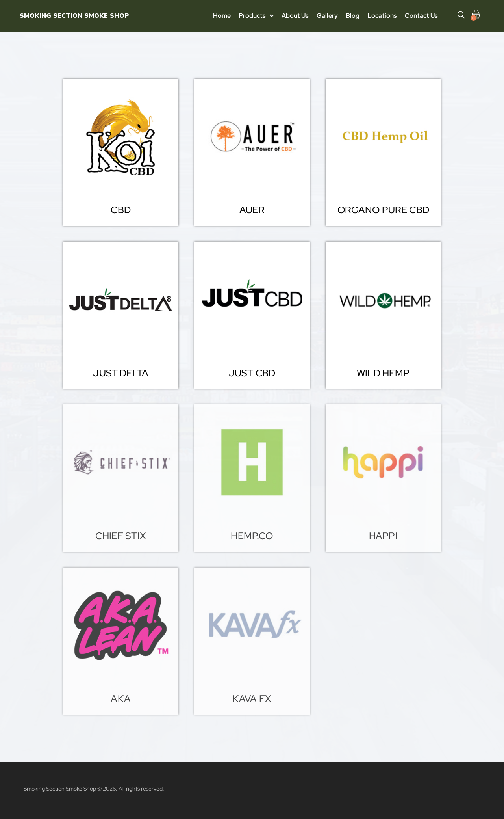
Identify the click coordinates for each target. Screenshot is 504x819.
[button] (120, 210)
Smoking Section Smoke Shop (74, 16)
